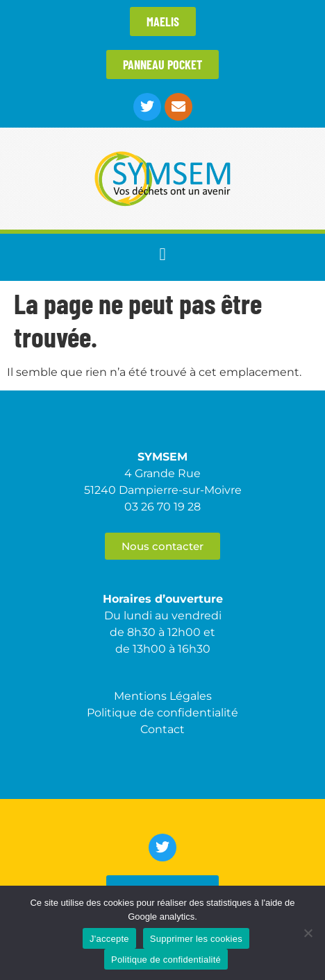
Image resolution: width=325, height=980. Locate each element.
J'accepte (109, 939)
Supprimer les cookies (196, 939)
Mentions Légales (163, 696)
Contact (162, 729)
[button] (162, 254)
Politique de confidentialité (166, 960)
